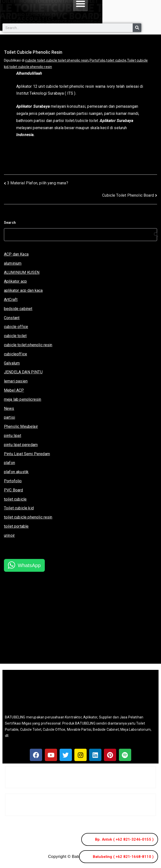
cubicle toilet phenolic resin (67, 60)
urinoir (9, 535)
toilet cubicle (116, 60)
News (9, 408)
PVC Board (13, 490)
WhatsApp (29, 565)
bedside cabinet (18, 309)
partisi (9, 417)
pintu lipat (13, 436)
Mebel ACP (14, 390)
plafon (9, 463)
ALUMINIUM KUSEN (22, 272)
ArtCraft (11, 300)
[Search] (137, 28)
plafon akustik (16, 472)
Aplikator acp (15, 281)
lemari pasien (16, 381)
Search (10, 223)
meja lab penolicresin (23, 399)
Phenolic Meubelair (21, 426)
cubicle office (16, 327)
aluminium (13, 263)
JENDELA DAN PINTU (23, 372)
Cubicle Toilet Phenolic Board (128, 195)
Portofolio (98, 60)
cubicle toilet (35, 60)
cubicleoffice (16, 354)
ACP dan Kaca (16, 254)
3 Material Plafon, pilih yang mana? (38, 183)
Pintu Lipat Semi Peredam (27, 454)
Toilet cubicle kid (19, 508)
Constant (12, 318)
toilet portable (16, 526)
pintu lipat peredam (21, 445)
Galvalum (12, 363)
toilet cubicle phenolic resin (31, 67)
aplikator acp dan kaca (23, 290)
